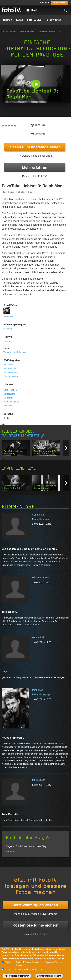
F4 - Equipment (11, 369)
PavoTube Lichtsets (21, 436)
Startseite (9, 32)
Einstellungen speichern (49, 976)
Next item (66, 448)
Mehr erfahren (35, 167)
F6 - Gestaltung (11, 376)
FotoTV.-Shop (53, 20)
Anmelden (44, 3)
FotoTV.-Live (34, 20)
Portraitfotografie (11, 402)
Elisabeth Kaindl (41, 578)
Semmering (38, 515)
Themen (7, 20)
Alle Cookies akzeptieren (17, 976)
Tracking (9, 962)
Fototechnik (27, 32)
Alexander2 (38, 637)
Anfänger (8, 329)
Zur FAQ (10, 852)
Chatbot (9, 970)
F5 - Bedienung (11, 372)
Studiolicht (8, 398)
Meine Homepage (41, 519)
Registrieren (59, 3)
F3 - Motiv (8, 365)
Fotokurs (7, 341)
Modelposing (9, 406)
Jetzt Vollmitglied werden (35, 905)
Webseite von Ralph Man (15, 352)
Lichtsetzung (9, 394)
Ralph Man (8, 316)
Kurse (20, 20)
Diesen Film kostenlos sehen (35, 147)
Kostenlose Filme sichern (36, 925)
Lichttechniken (48, 32)
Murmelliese (39, 780)
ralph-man (38, 690)
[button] (36, 84)
